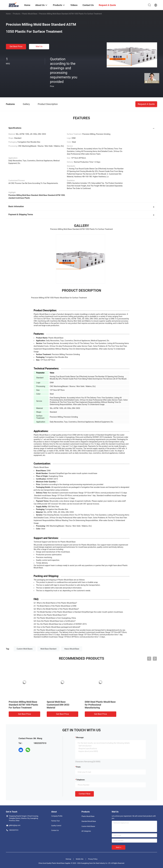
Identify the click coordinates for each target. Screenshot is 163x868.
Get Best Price (16, 46)
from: (78, 767)
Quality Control (56, 826)
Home (8, 14)
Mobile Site (80, 859)
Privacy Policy (93, 859)
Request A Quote (146, 104)
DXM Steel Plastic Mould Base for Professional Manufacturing (100, 705)
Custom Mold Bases (25, 649)
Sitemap (68, 859)
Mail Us (39, 46)
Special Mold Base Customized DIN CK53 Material (58, 705)
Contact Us (55, 830)
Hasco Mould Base (72, 649)
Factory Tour (55, 821)
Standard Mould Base (89, 821)
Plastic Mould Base (30, 14)
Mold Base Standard (48, 649)
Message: (80, 737)
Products (17, 14)
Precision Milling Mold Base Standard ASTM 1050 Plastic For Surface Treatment (23, 705)
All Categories (86, 831)
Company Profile (57, 816)
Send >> (119, 847)
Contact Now (85, 794)
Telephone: (81, 780)
